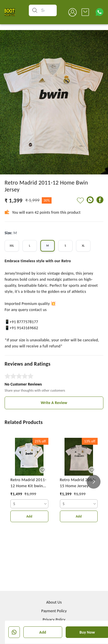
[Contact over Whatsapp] (100, 12)
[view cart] (85, 12)
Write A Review (54, 403)
